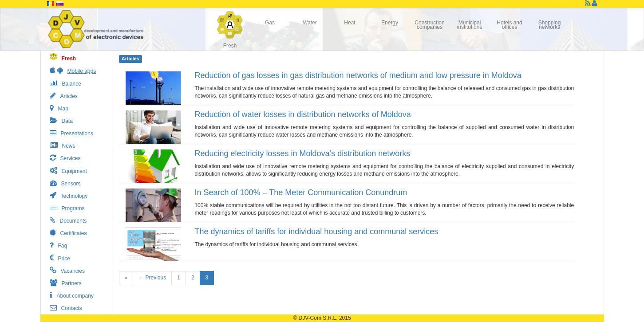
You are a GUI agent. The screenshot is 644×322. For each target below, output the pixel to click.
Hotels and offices (509, 25)
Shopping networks (550, 25)
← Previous (152, 278)
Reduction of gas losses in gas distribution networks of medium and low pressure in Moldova (358, 75)
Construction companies (429, 25)
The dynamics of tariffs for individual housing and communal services (316, 232)
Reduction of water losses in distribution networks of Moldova (302, 114)
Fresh (230, 46)
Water (310, 23)
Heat (350, 23)
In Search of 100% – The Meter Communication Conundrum (301, 192)
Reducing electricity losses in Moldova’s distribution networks (302, 153)
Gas (270, 23)
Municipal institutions (470, 25)
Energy (390, 23)
